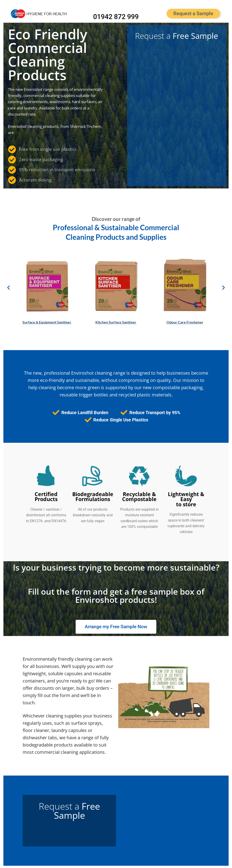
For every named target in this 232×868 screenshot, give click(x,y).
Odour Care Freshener (185, 322)
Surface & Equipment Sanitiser (47, 322)
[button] (8, 287)
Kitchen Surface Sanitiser (116, 322)
